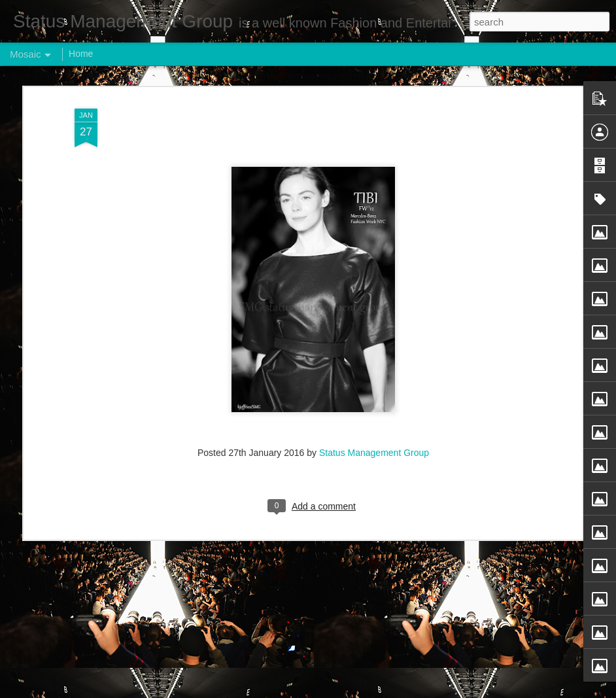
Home (81, 54)
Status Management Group (374, 393)
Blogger (349, 691)
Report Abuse (387, 691)
